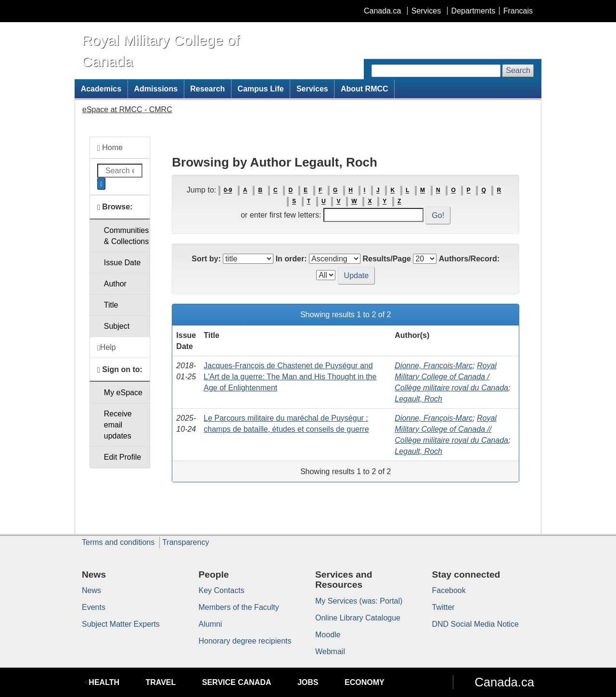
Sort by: (206, 259)
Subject (117, 326)
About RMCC (365, 89)
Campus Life (261, 89)
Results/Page (386, 259)
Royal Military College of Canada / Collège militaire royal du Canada (451, 377)
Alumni (211, 624)
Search (518, 71)
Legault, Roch (418, 399)
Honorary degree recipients (245, 641)
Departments (474, 11)
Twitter (443, 607)
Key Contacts (222, 590)
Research (207, 89)
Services (426, 11)
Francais (518, 11)
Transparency (186, 542)
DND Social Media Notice (476, 624)
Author (115, 284)
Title (111, 305)
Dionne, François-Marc (434, 366)
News (91, 590)
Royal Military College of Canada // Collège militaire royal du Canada (451, 429)
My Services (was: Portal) (359, 601)
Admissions (156, 89)
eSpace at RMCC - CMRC (127, 110)
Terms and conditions (118, 542)
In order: (291, 259)
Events (94, 607)
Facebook (449, 590)
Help (107, 348)
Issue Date (122, 263)
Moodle (328, 635)
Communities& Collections (126, 236)
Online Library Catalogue (358, 618)
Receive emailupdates (118, 425)
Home (110, 148)
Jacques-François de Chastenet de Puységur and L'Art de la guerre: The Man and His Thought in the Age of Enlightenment (290, 377)
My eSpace (123, 393)
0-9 (228, 191)
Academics (101, 89)
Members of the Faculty (239, 607)
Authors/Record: (469, 259)
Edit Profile (122, 457)
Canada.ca (382, 11)
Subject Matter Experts (121, 624)
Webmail (330, 652)
